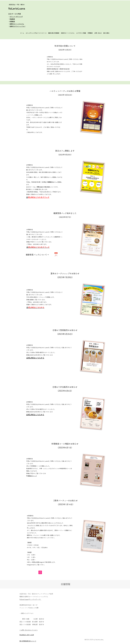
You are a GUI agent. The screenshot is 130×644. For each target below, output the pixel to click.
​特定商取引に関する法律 (27, 635)
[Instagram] (40, 572)
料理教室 (12, 21)
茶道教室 (12, 19)
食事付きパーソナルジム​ (17, 24)
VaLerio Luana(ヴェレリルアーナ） (30, 599)
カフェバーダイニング (16, 17)
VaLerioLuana (17, 9)
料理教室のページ (32, 476)
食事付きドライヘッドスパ (17, 26)
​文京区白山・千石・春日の (17, 5)
